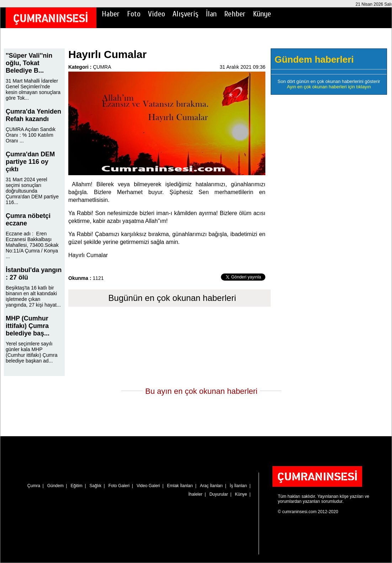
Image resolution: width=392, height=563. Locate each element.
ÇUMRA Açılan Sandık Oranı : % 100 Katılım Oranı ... (31, 135)
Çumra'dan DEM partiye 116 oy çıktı (30, 162)
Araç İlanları (211, 486)
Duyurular (219, 494)
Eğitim (76, 486)
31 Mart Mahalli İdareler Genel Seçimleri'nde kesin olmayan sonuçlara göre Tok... (33, 89)
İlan (211, 14)
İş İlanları (239, 486)
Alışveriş (186, 14)
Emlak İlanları (180, 486)
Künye (262, 14)
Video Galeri (148, 486)
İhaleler (195, 494)
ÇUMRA (102, 67)
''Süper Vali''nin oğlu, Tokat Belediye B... (29, 63)
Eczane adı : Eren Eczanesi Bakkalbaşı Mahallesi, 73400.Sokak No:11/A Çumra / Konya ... (32, 245)
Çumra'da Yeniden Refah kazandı (33, 115)
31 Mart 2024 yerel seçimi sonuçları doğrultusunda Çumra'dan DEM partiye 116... (32, 191)
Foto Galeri (119, 486)
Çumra (34, 486)
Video (157, 14)
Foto (134, 14)
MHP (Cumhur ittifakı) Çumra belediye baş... (28, 326)
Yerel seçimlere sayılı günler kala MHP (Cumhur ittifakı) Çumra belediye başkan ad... (31, 352)
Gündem (55, 486)
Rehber (235, 14)
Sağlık (96, 486)
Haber (111, 14)
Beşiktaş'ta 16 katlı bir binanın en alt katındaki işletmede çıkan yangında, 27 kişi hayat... (33, 296)
